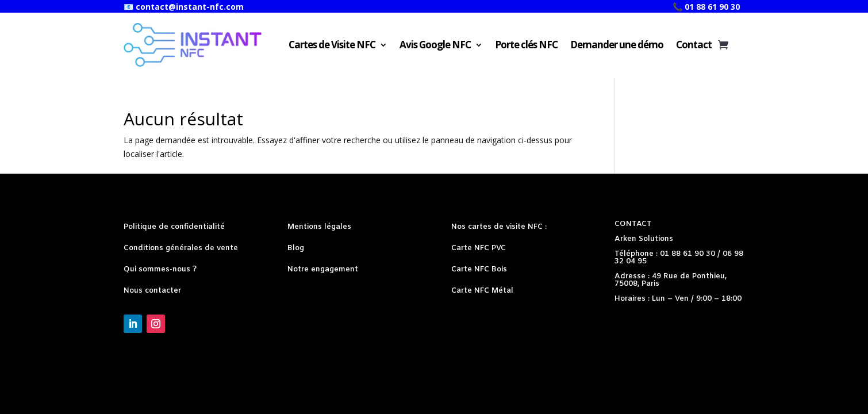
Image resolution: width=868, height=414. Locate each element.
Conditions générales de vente (181, 248)
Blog (296, 248)
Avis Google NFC (435, 45)
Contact (694, 45)
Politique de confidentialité (174, 227)
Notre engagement (323, 269)
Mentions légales (319, 227)
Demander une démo (617, 45)
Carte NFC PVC (479, 248)
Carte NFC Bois (479, 269)
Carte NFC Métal (482, 291)
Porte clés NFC (526, 45)
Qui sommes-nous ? (160, 269)
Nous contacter (152, 291)
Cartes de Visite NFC (332, 45)
